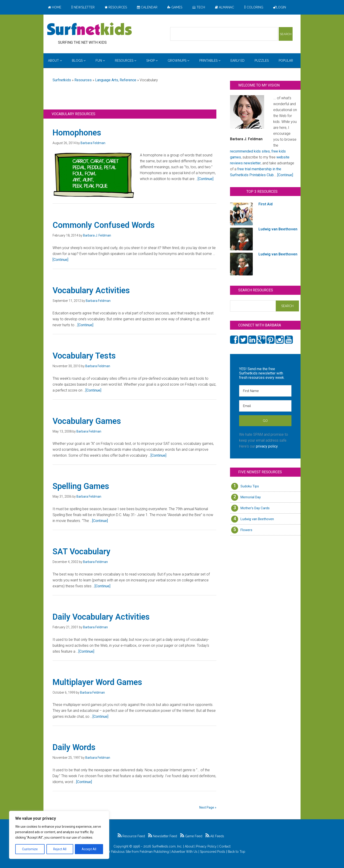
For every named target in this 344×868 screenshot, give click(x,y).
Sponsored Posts (213, 852)
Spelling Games (81, 486)
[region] (59, 835)
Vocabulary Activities (91, 290)
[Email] (265, 406)
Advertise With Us (184, 852)
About (189, 846)
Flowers (246, 530)
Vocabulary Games (87, 421)
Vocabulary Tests (84, 356)
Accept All (89, 849)
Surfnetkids (62, 80)
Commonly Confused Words (104, 225)
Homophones (77, 133)
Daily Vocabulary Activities (101, 617)
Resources (83, 80)
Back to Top (236, 852)
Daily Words (74, 747)
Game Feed (191, 836)
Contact (225, 846)
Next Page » (208, 807)
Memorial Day (251, 497)
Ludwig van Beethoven (257, 519)
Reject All (60, 849)
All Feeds (215, 836)
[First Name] (265, 391)
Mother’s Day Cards (255, 508)
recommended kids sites (250, 151)
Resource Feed (131, 836)
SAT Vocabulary (81, 552)
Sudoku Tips (250, 486)
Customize (30, 849)
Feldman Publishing (154, 852)
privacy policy (267, 446)
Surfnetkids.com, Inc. (167, 846)
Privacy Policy (206, 846)
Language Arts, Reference (116, 80)
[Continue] (206, 179)
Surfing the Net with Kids (89, 29)
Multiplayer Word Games (97, 682)
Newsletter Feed (163, 836)
